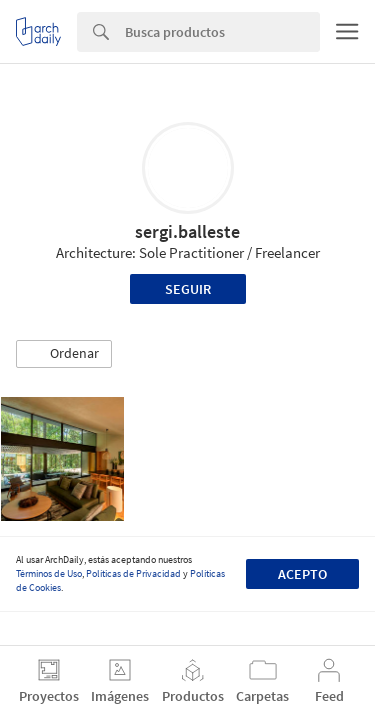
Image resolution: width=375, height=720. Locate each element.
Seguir (188, 289)
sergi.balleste (187, 231)
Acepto (302, 574)
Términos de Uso (49, 573)
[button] (64, 354)
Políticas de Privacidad (133, 573)
